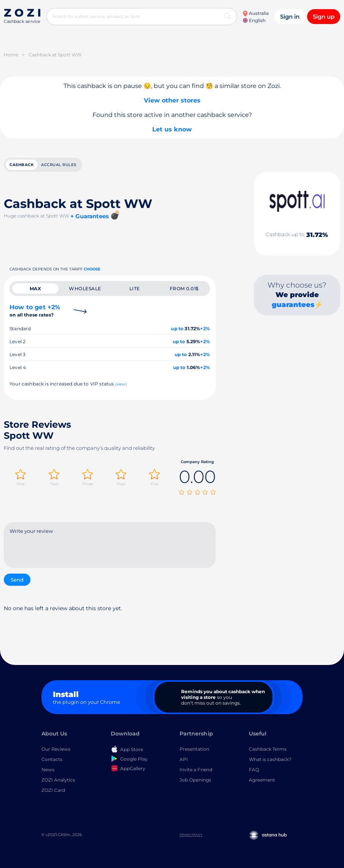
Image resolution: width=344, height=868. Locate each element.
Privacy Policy (191, 835)
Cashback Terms (268, 749)
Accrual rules (59, 165)
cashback (21, 165)
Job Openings (195, 780)
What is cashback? (270, 759)
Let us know (172, 129)
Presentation (194, 749)
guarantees (293, 305)
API (184, 759)
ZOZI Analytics (58, 780)
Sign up (324, 17)
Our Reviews (56, 749)
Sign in (290, 17)
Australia (256, 13)
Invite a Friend (196, 770)
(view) (121, 384)
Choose (92, 269)
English (254, 20)
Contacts (52, 759)
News (48, 770)
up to (177, 328)
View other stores (172, 100)
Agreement (262, 780)
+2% (205, 328)
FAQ (254, 770)
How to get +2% (35, 311)
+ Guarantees (90, 216)
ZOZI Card (53, 790)
